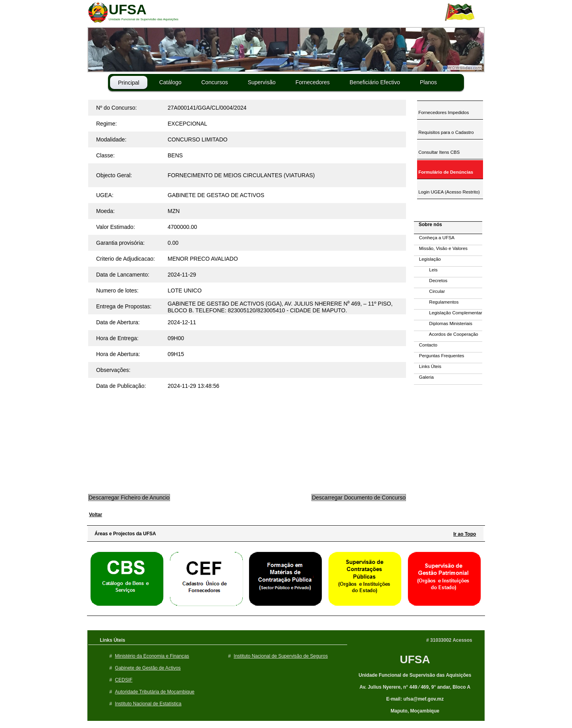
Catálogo (170, 82)
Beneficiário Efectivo (375, 82)
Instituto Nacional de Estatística (148, 704)
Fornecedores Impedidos (443, 112)
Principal (129, 83)
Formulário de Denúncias (445, 172)
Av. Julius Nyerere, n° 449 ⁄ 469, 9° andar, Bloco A (415, 687)
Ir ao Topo (465, 534)
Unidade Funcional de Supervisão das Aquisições (415, 675)
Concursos (215, 82)
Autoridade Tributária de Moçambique (155, 692)
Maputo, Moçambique (415, 711)
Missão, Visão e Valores (441, 248)
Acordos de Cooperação (446, 334)
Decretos (431, 281)
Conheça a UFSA (434, 238)
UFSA (415, 659)
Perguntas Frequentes (439, 356)
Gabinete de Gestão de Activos (148, 668)
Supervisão (262, 82)
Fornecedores (313, 82)
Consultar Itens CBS (438, 152)
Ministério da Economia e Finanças (152, 656)
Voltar (96, 515)
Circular (429, 291)
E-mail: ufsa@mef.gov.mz (415, 699)
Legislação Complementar (448, 313)
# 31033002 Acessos (449, 640)
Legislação (427, 259)
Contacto (426, 345)
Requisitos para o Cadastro (445, 132)
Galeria (424, 377)
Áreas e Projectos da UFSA (123, 534)
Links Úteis (428, 366)
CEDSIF (124, 680)
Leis (426, 270)
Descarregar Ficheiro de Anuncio (129, 498)
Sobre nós (428, 225)
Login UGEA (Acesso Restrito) (448, 192)
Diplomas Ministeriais (443, 323)
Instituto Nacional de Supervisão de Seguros (281, 656)
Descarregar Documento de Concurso (359, 498)
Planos (428, 82)
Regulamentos (436, 302)
